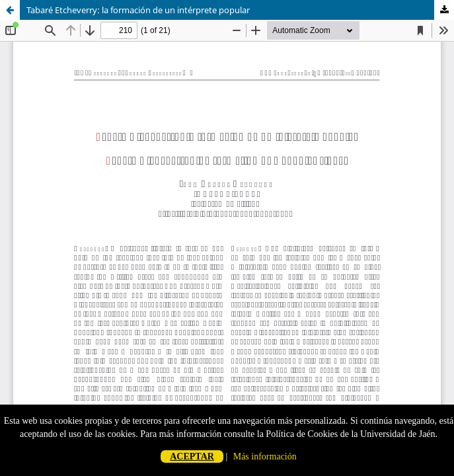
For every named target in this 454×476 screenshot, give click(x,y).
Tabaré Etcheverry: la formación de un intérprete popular (138, 10)
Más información (265, 456)
